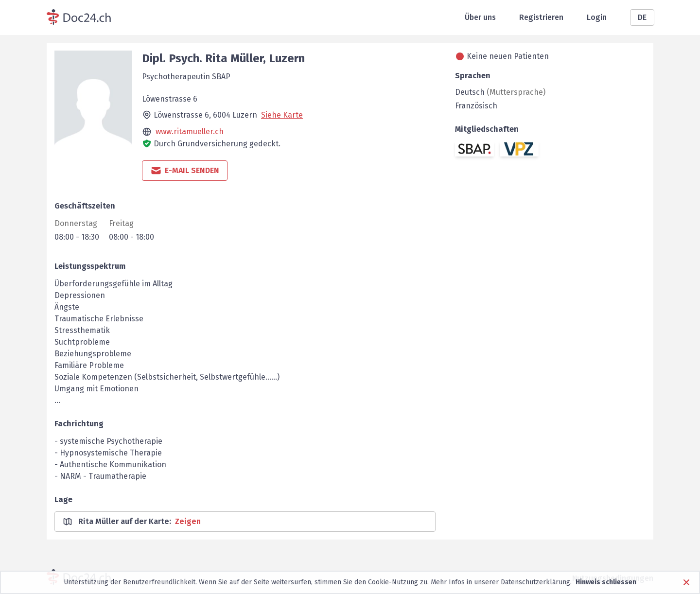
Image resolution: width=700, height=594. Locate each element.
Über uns (480, 17)
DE (642, 17)
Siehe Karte (282, 115)
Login (597, 17)
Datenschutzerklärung (535, 582)
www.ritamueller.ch (190, 131)
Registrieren (541, 17)
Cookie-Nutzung (393, 582)
